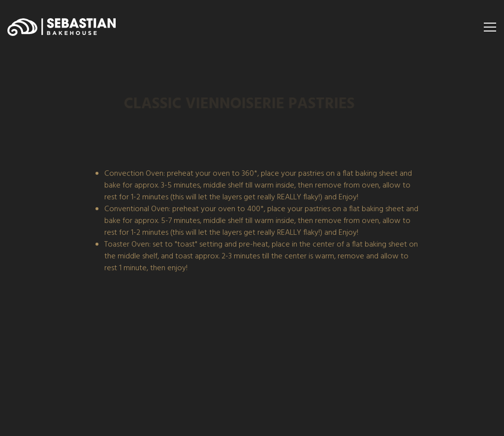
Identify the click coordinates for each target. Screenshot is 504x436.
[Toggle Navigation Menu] (490, 27)
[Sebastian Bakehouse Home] (62, 27)
